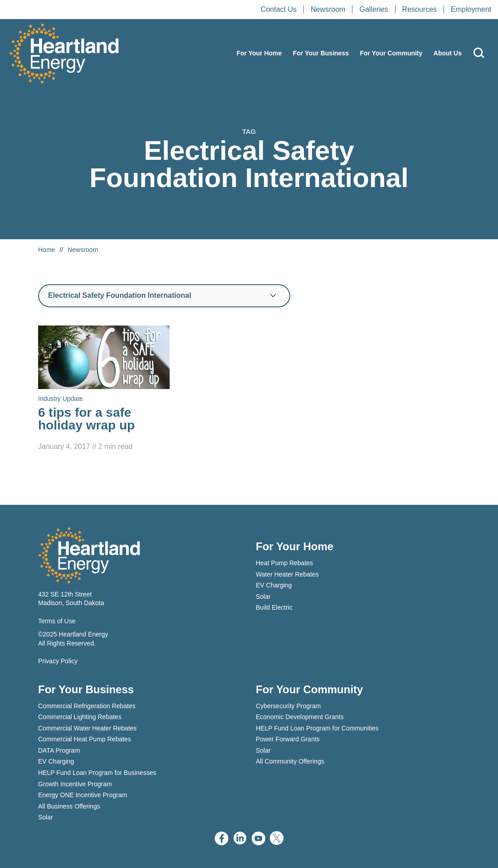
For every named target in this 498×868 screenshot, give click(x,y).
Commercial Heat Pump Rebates (85, 739)
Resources (420, 9)
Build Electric (274, 607)
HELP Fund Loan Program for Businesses (97, 773)
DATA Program (59, 750)
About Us (448, 53)
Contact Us (279, 9)
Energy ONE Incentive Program (83, 795)
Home (46, 250)
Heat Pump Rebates (284, 563)
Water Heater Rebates (287, 574)
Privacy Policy (58, 661)
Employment (471, 9)
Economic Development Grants (300, 717)
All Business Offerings (69, 806)
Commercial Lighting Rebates (80, 717)
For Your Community (391, 53)
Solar (263, 597)
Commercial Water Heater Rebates (87, 728)
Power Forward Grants (288, 739)
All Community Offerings (290, 761)
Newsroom (328, 9)
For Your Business (321, 53)
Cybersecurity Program (288, 706)
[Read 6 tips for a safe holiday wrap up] (104, 389)
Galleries (373, 9)
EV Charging (274, 585)
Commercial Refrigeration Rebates (87, 706)
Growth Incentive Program (75, 784)
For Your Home (259, 53)
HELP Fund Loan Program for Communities (317, 728)
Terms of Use (57, 621)
